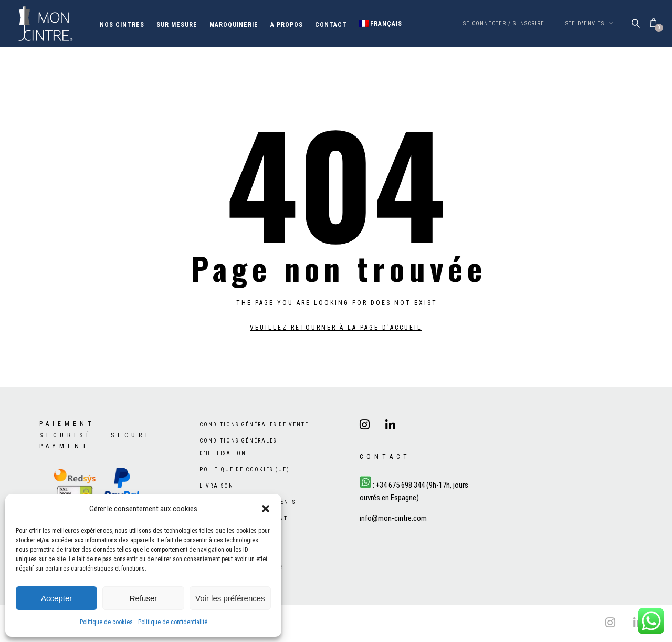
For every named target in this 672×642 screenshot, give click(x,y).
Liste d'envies (587, 23)
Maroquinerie (234, 25)
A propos (287, 25)
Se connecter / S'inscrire (504, 23)
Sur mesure (177, 25)
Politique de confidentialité (173, 622)
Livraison (217, 486)
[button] (266, 509)
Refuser (144, 598)
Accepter (56, 598)
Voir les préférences (230, 598)
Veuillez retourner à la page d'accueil (336, 328)
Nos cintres (122, 25)
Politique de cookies (106, 622)
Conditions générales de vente (254, 424)
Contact (331, 25)
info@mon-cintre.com (393, 518)
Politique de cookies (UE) (245, 470)
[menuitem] (381, 24)
